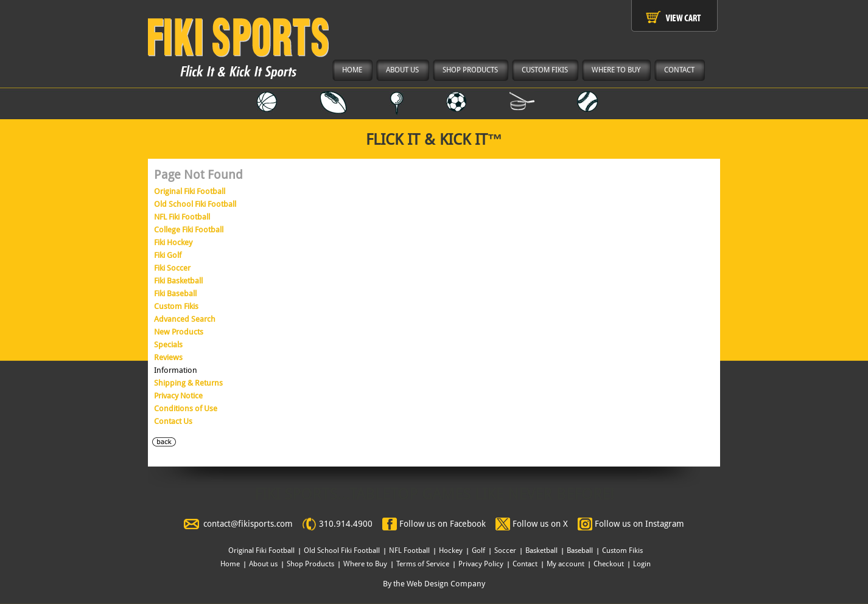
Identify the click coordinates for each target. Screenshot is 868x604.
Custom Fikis (176, 306)
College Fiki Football (189, 230)
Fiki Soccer (172, 268)
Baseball (580, 550)
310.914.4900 (346, 524)
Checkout (609, 564)
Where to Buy (365, 564)
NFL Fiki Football (182, 217)
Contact (525, 564)
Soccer (505, 550)
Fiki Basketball (178, 281)
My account (565, 564)
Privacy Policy (481, 564)
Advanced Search (185, 319)
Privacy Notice (178, 396)
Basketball (541, 550)
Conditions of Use (186, 408)
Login (642, 564)
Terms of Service (423, 564)
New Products (179, 332)
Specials (168, 345)
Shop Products (310, 564)
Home (230, 564)
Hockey (451, 550)
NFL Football (409, 550)
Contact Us (173, 421)
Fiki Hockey (173, 242)
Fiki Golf (168, 255)
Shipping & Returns (188, 383)
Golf (478, 550)
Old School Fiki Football (195, 204)
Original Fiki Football (190, 191)
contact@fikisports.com (248, 524)
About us (263, 564)
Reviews (168, 357)
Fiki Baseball (175, 293)
